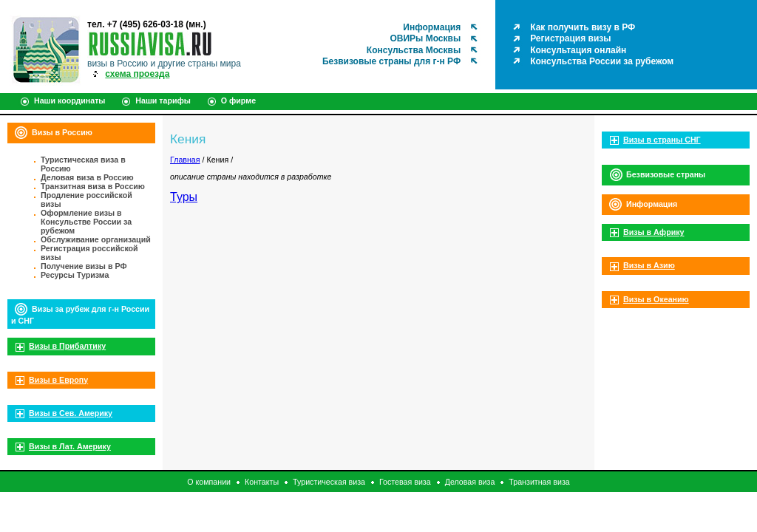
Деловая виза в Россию (87, 177)
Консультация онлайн (578, 50)
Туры (184, 197)
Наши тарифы (163, 100)
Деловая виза (470, 482)
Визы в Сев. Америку (71, 413)
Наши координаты (69, 100)
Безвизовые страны (666, 174)
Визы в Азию (649, 265)
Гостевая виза (405, 482)
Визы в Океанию (656, 299)
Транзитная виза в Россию (93, 186)
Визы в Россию (62, 132)
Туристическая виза (329, 482)
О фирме (238, 100)
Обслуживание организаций (96, 239)
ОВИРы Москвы (425, 38)
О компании (209, 482)
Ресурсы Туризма (75, 275)
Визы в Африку (654, 232)
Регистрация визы (570, 38)
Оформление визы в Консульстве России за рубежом (86, 222)
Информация (432, 27)
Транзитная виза (539, 482)
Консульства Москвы (414, 50)
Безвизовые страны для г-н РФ (391, 61)
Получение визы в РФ (84, 266)
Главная (185, 160)
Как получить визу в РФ (583, 27)
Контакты (262, 482)
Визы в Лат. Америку (70, 446)
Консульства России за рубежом (602, 61)
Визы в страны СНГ (662, 140)
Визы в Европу (58, 380)
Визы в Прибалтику (67, 346)
